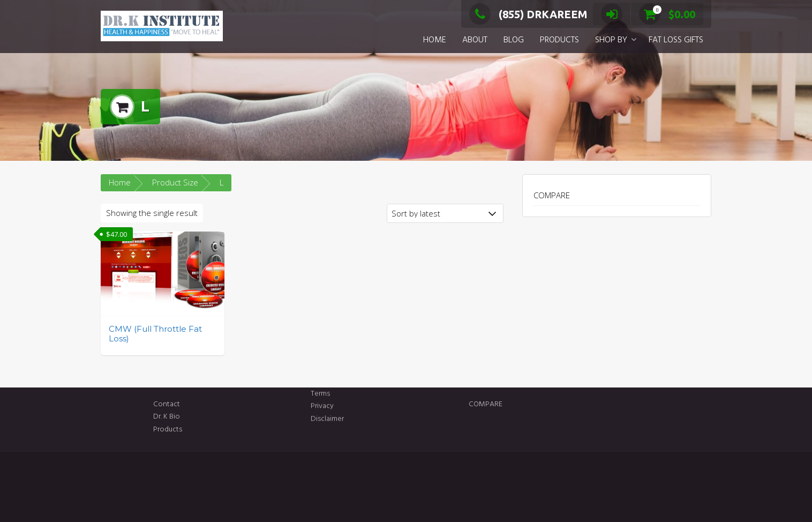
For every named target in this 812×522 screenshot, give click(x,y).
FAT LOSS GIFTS (676, 40)
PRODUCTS (559, 40)
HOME (435, 40)
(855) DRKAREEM (528, 14)
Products (202, 430)
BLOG (514, 40)
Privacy (322, 400)
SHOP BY (611, 40)
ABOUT (475, 40)
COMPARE (552, 195)
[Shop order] (445, 213)
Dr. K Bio (201, 417)
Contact (201, 404)
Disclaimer (327, 412)
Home (120, 182)
